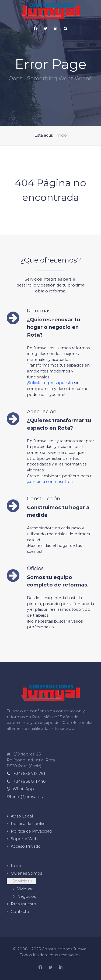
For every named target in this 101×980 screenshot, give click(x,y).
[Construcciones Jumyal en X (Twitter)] (51, 968)
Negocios (27, 896)
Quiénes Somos (26, 873)
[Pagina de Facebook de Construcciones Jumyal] (36, 29)
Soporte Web (24, 839)
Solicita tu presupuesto (50, 383)
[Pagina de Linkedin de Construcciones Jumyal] (61, 968)
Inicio (16, 866)
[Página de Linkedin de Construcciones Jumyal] (55, 29)
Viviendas (26, 889)
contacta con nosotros (50, 482)
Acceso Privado (26, 846)
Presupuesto (23, 904)
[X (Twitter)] (46, 29)
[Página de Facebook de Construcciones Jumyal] (40, 968)
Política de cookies (29, 824)
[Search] (65, 29)
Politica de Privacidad (31, 831)
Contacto (20, 912)
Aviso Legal (22, 816)
